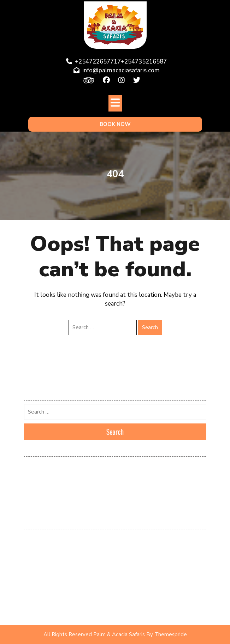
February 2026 (40, 465)
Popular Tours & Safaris (49, 580)
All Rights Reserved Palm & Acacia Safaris (94, 634)
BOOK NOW (115, 124)
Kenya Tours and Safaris (49, 570)
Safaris (31, 601)
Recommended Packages (50, 591)
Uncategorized (39, 612)
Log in (30, 502)
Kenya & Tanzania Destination (55, 549)
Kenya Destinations (44, 559)
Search (150, 327)
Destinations (37, 538)
